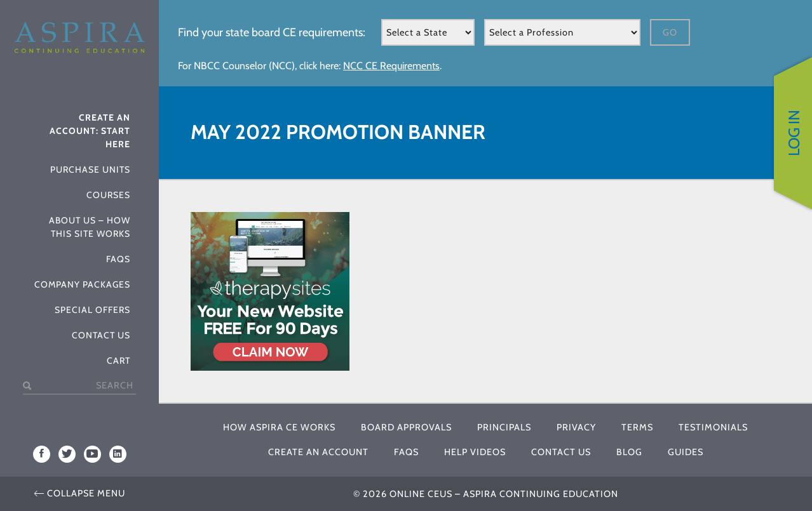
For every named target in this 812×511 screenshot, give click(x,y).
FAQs (118, 259)
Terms (637, 427)
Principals (504, 427)
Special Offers (92, 310)
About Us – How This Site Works (90, 227)
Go (670, 32)
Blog (629, 452)
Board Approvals (406, 427)
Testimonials (713, 427)
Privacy (576, 427)
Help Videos (475, 452)
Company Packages (82, 284)
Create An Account (318, 452)
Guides (686, 452)
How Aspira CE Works (279, 427)
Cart (118, 361)
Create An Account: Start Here (90, 131)
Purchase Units (90, 169)
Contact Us (101, 335)
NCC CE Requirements (391, 66)
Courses (108, 195)
